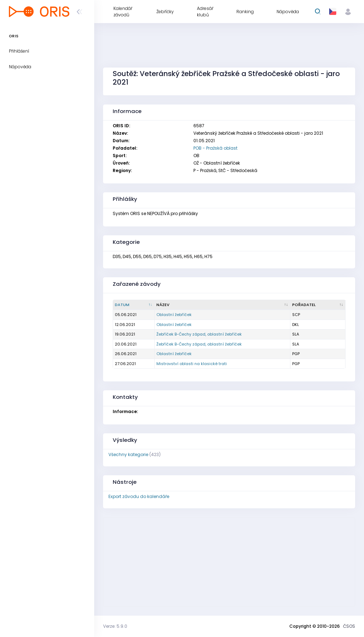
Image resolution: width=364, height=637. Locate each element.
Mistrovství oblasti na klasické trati (192, 364)
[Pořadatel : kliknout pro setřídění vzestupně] (318, 305)
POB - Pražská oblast (215, 148)
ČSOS (349, 626)
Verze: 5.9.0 (115, 626)
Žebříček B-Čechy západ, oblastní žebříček (199, 334)
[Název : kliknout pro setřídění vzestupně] (223, 305)
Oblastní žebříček (174, 315)
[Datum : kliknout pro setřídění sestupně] (134, 305)
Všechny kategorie (128, 454)
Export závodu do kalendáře (139, 496)
